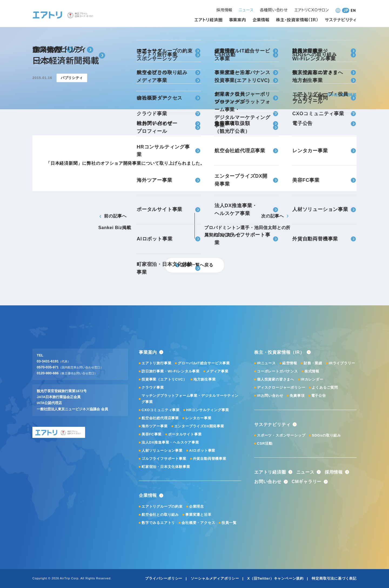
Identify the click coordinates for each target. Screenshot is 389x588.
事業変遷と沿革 (198, 515)
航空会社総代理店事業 (160, 418)
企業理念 (197, 506)
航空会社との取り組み (160, 515)
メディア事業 (217, 371)
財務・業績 (313, 363)
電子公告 (319, 396)
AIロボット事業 (202, 450)
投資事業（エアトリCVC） (164, 379)
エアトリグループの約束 (162, 506)
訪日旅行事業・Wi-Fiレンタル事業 (171, 371)
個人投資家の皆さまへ (276, 379)
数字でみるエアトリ (158, 523)
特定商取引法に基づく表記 (334, 578)
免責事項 (297, 396)
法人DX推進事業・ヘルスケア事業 (170, 442)
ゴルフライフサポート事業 (164, 459)
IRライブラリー (342, 363)
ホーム (302, 95)
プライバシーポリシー (164, 578)
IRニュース (266, 363)
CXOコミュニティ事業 (161, 410)
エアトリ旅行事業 (156, 363)
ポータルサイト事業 (185, 434)
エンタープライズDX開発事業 (199, 426)
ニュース (317, 95)
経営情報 (290, 363)
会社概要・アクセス (198, 523)
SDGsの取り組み (326, 435)
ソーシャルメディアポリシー (215, 578)
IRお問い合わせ (270, 396)
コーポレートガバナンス (277, 371)
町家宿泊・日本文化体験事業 (166, 467)
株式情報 (312, 371)
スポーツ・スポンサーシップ (281, 435)
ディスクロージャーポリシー (281, 387)
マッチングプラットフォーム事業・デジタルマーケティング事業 (190, 399)
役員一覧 (229, 523)
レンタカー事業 (198, 418)
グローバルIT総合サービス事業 (204, 363)
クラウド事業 (153, 387)
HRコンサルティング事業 (207, 410)
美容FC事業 (152, 434)
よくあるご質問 (325, 387)
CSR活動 (265, 443)
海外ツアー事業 (155, 426)
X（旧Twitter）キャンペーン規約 (275, 578)
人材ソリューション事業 (162, 450)
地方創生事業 (205, 379)
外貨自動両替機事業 (210, 459)
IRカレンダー (312, 379)
